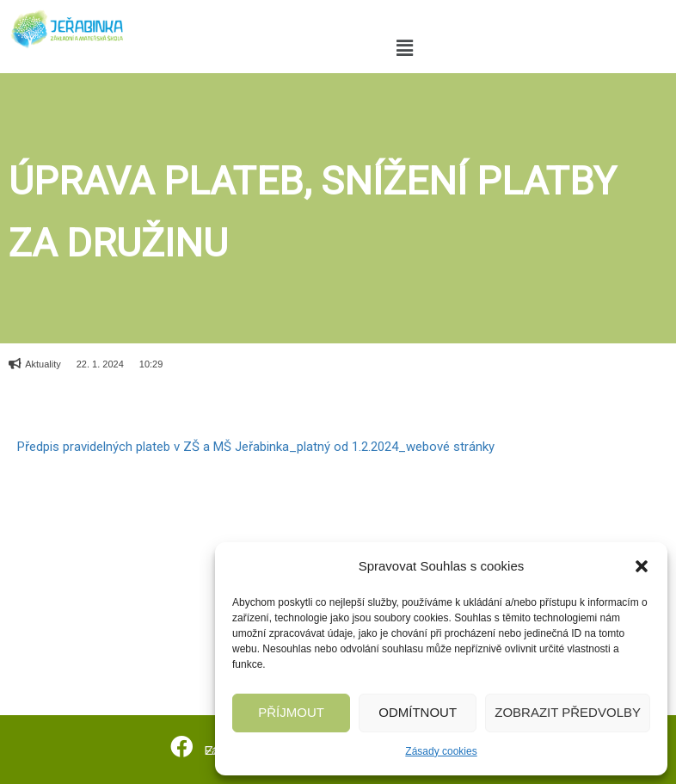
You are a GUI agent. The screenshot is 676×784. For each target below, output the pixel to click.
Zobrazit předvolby (568, 712)
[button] (642, 566)
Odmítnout (418, 712)
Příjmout (291, 712)
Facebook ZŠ (229, 748)
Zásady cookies (441, 751)
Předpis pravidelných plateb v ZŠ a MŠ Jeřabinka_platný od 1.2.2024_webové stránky (256, 447)
